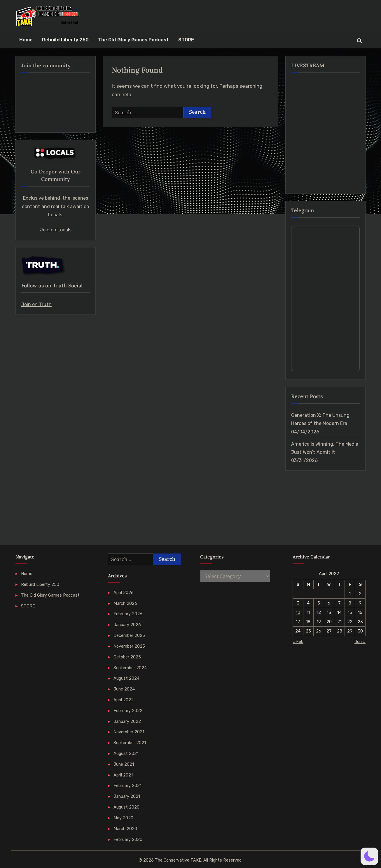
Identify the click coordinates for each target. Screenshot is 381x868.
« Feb (298, 642)
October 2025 (127, 657)
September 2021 (130, 743)
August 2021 (126, 753)
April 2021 (123, 775)
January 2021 (127, 796)
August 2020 (126, 807)
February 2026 (128, 614)
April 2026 (124, 593)
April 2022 (124, 700)
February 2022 (128, 711)
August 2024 (126, 678)
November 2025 (129, 646)
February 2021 (127, 786)
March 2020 (125, 829)
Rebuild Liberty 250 (65, 40)
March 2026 (125, 603)
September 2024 (130, 668)
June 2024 (124, 689)
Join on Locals (56, 230)
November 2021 (129, 732)
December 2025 (129, 635)
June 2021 (124, 764)
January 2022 (127, 721)
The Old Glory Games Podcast (133, 40)
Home (26, 40)
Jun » (360, 642)
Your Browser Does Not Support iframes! (325, 298)
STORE (186, 40)
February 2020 (128, 839)
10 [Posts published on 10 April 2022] (298, 612)
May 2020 (123, 818)
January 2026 (127, 625)
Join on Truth (36, 304)
